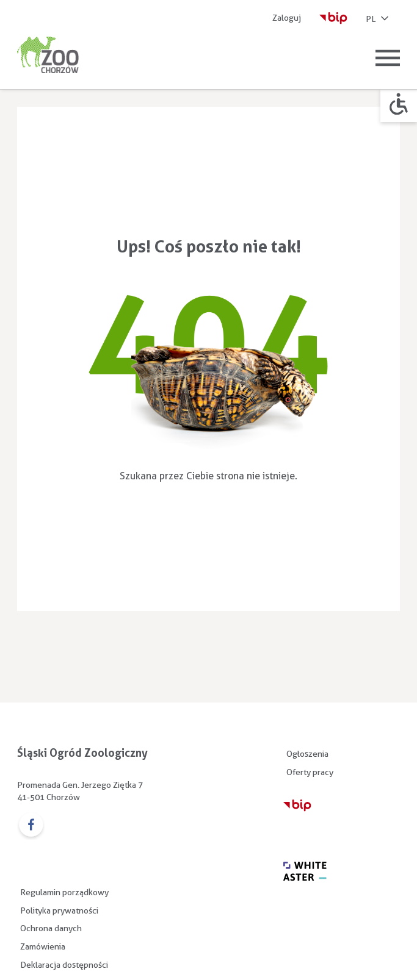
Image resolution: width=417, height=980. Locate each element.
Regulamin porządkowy (64, 892)
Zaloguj (287, 18)
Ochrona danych (51, 928)
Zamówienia (43, 946)
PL (378, 20)
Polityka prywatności (59, 910)
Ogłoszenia (307, 754)
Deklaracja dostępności (64, 965)
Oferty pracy (310, 772)
